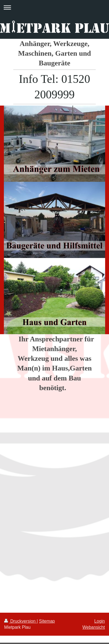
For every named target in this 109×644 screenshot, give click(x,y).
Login (100, 621)
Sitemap (47, 621)
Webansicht (94, 627)
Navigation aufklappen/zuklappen (54, 7)
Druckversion (20, 621)
